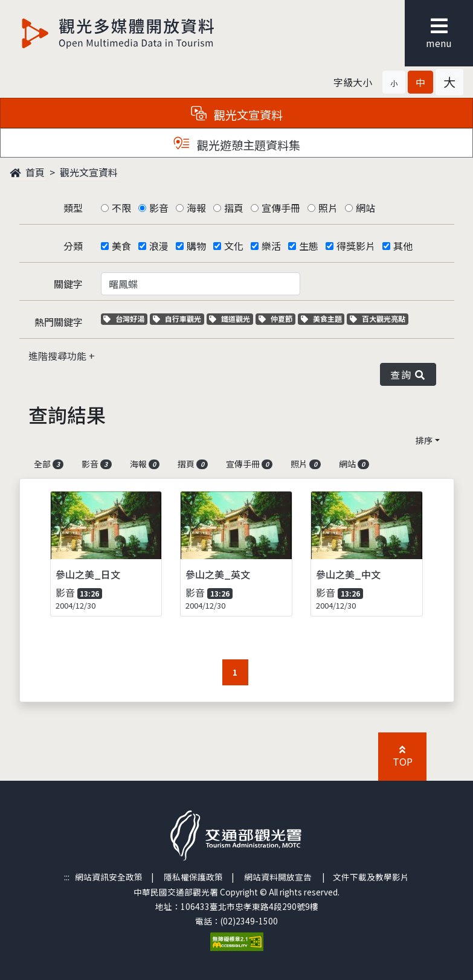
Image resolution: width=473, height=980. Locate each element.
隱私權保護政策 (193, 877)
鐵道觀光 (231, 319)
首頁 (27, 172)
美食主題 (323, 319)
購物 (196, 246)
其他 (403, 246)
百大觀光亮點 (378, 319)
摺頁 (234, 208)
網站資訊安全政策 (109, 877)
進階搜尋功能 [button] (59, 356)
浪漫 (159, 246)
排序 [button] (424, 440)
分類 (73, 246)
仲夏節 (277, 319)
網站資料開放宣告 (278, 877)
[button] (394, 82)
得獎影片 (356, 246)
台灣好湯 (125, 319)
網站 (365, 208)
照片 (328, 208)
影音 (159, 208)
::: (67, 877)
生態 (309, 246)
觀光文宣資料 (89, 172)
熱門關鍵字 (59, 322)
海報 (196, 208)
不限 (121, 208)
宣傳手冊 (281, 208)
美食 (121, 246)
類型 (73, 208)
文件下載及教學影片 (371, 877)
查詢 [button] (408, 374)
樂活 (271, 246)
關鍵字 (68, 284)
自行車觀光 (177, 319)
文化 (234, 246)
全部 (49, 464)
